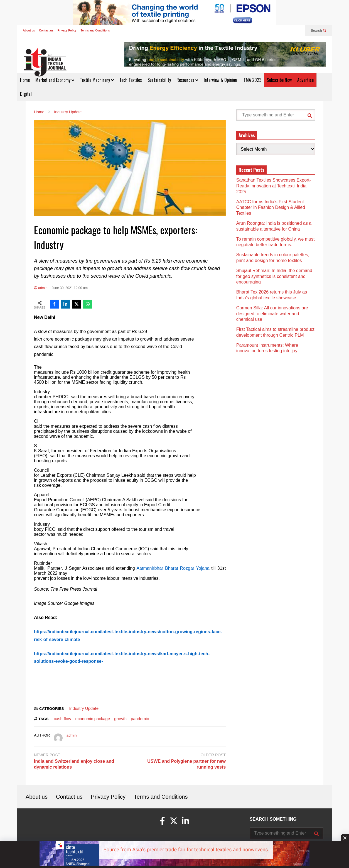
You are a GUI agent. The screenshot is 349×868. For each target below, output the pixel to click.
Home (25, 80)
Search (319, 31)
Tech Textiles (131, 80)
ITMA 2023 (252, 80)
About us (29, 30)
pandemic (140, 719)
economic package (93, 719)
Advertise (305, 80)
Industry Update (84, 708)
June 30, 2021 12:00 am (70, 288)
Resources (187, 80)
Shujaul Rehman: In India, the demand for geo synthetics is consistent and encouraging (274, 276)
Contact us (46, 30)
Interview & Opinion (220, 80)
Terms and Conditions (95, 30)
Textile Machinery (97, 80)
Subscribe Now (279, 80)
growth (120, 719)
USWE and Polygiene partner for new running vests (186, 764)
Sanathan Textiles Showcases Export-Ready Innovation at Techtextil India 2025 (274, 186)
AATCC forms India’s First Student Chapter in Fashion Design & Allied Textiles (271, 208)
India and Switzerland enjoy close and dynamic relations (74, 764)
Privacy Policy (67, 30)
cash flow (62, 719)
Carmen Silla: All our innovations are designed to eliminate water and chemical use (272, 314)
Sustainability (159, 80)
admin (41, 288)
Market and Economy (55, 80)
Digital (26, 94)
